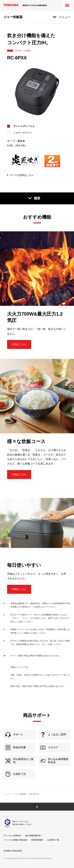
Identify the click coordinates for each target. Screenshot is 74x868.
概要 (37, 198)
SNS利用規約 (37, 840)
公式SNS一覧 (53, 840)
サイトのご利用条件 (12, 836)
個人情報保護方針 (33, 836)
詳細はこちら (19, 344)
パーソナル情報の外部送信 (15, 840)
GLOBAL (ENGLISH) (13, 851)
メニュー (65, 17)
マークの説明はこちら (22, 175)
